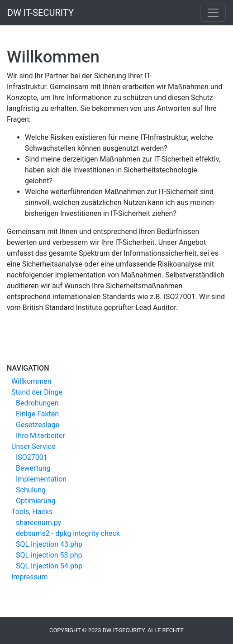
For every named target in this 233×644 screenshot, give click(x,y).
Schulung (31, 490)
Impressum (30, 577)
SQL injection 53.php (49, 555)
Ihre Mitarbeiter (40, 436)
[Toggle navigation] (213, 13)
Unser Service (33, 446)
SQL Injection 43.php (49, 544)
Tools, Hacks (32, 512)
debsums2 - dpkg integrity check (68, 533)
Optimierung (36, 501)
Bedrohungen (37, 403)
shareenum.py (38, 522)
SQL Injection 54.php (49, 566)
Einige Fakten (37, 414)
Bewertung (33, 468)
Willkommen (31, 381)
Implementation (41, 479)
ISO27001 (32, 457)
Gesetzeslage (38, 425)
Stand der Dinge (37, 392)
